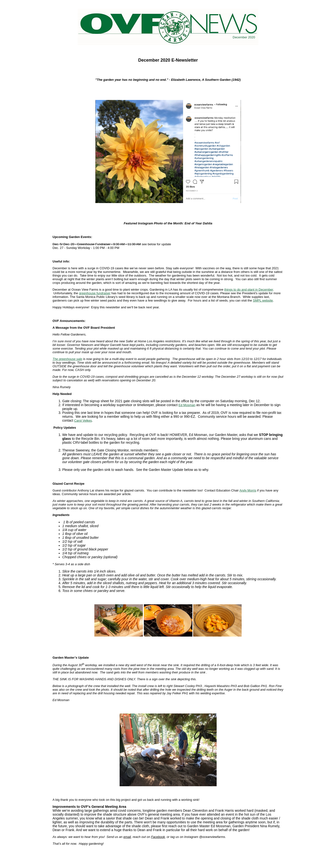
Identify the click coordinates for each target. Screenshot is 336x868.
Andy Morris (248, 490)
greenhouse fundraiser (95, 293)
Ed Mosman (187, 405)
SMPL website (263, 300)
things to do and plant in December (249, 290)
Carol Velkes (83, 421)
